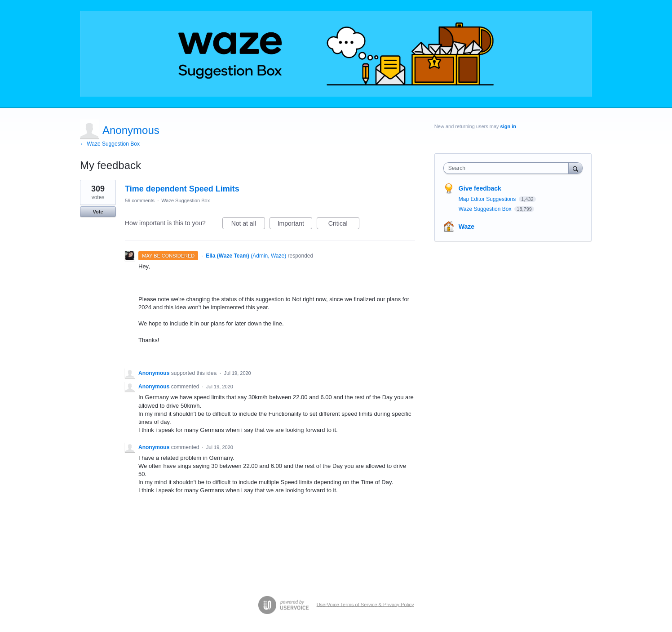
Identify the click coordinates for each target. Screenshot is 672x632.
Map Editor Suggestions (488, 199)
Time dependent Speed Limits (182, 189)
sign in (508, 126)
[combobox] (508, 168)
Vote (98, 212)
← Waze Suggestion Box (110, 144)
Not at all (248, 225)
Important (295, 225)
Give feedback (480, 188)
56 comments (140, 200)
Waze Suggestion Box (186, 200)
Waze (466, 227)
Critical (344, 225)
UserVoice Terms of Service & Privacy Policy (365, 604)
